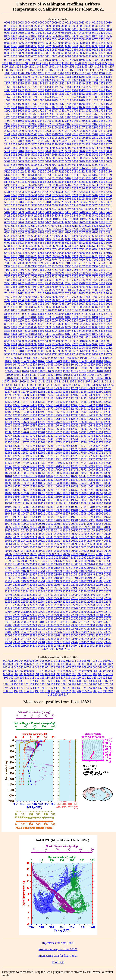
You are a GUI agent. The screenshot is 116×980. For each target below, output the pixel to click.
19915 (83, 520)
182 (74, 688)
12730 (75, 436)
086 (11, 674)
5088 (34, 165)
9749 (82, 354)
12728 (58, 436)
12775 (75, 442)
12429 (8, 402)
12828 (75, 449)
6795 (102, 249)
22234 (25, 591)
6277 (68, 229)
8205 (48, 320)
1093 (18, 63)
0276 (41, 33)
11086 (50, 378)
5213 (109, 185)
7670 (68, 297)
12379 (25, 392)
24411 (58, 646)
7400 (34, 280)
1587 (34, 100)
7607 (102, 290)
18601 (50, 486)
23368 (91, 625)
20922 (99, 551)
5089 (41, 165)
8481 (109, 334)
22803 (8, 612)
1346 (61, 83)
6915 (109, 253)
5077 (68, 161)
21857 (99, 574)
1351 (95, 83)
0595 (61, 43)
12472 (17, 409)
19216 (25, 507)
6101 (102, 222)
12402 (50, 395)
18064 (50, 473)
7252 (95, 273)
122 (89, 678)
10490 (58, 365)
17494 (83, 463)
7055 (21, 260)
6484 (41, 243)
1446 (41, 87)
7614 (34, 293)
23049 (50, 618)
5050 (14, 158)
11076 (9, 378)
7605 (89, 290)
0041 (109, 26)
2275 (61, 131)
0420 (102, 33)
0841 (34, 53)
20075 (25, 527)
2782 (82, 134)
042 (111, 664)
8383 (7, 331)
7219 (48, 273)
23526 (58, 632)
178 (53, 688)
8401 (75, 331)
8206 (55, 320)
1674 (14, 107)
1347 (68, 83)
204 (79, 691)
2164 (61, 124)
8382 (109, 327)
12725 (42, 436)
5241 (75, 192)
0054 (28, 29)
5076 (61, 161)
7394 (21, 280)
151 (21, 684)
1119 (71, 63)
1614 (48, 100)
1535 (55, 94)
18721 (42, 490)
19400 (66, 510)
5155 (82, 175)
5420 (95, 212)
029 (42, 664)
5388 (34, 209)
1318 (28, 80)
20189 (8, 534)
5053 (34, 158)
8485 (21, 337)
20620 (17, 547)
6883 (55, 253)
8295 (28, 327)
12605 (91, 415)
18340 (66, 480)
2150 (82, 121)
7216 (41, 273)
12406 (66, 395)
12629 (75, 422)
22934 (25, 615)
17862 (25, 469)
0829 (68, 50)
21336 (33, 561)
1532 (41, 94)
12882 (17, 453)
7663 (41, 297)
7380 (102, 276)
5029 (102, 151)
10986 (50, 368)
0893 (89, 56)
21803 (83, 571)
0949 (102, 56)
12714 (99, 432)
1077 (61, 60)
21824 (25, 574)
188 (105, 688)
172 (21, 688)
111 (32, 678)
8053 (41, 307)
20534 (83, 541)
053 (58, 667)
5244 (95, 192)
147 (111, 681)
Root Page (58, 962)
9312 (109, 348)
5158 (102, 175)
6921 (41, 256)
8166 (75, 314)
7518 (41, 283)
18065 (58, 473)
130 (21, 681)
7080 (82, 260)
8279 (7, 327)
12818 (99, 446)
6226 (14, 229)
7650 (7, 297)
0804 (102, 46)
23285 (25, 625)
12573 (50, 415)
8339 (48, 327)
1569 (21, 97)
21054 (83, 554)
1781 (41, 117)
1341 (34, 83)
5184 (61, 182)
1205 (68, 73)
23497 (25, 632)
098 (74, 674)
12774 (66, 442)
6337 (48, 236)
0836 (7, 53)
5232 (14, 192)
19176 (91, 503)
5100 (102, 165)
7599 (55, 290)
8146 (14, 314)
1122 (91, 63)
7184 (61, 270)
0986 (28, 60)
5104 (21, 168)
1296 (89, 77)
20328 (17, 537)
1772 (109, 114)
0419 (95, 33)
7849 (95, 300)
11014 (83, 371)
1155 (98, 67)
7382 (109, 276)
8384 (14, 331)
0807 (7, 50)
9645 (89, 351)
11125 (53, 385)
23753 (25, 639)
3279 (55, 144)
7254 (109, 273)
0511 (34, 39)
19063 (50, 500)
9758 (14, 358)
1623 (102, 100)
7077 (61, 260)
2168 (89, 124)
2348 (55, 134)
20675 (91, 547)
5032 (14, 155)
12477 (50, 409)
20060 (17, 527)
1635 (55, 104)
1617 (68, 100)
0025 (28, 26)
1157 (111, 67)
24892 (62, 649)
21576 (66, 568)
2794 (48, 138)
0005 (34, 22)
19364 (42, 510)
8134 (75, 310)
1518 (88, 90)
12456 (42, 405)
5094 (75, 165)
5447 (82, 216)
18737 (58, 490)
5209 (82, 185)
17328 (42, 459)
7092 (41, 263)
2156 (14, 124)
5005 (55, 148)
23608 (42, 635)
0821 (28, 50)
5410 (28, 212)
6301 (41, 232)
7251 (88, 273)
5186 (68, 182)
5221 (48, 188)
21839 (66, 574)
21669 (99, 568)
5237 (48, 192)
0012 (75, 22)
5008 (75, 148)
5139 (21, 175)
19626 (17, 517)
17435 (33, 463)
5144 (55, 175)
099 (79, 674)
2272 (41, 131)
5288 (21, 199)
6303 (55, 232)
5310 (7, 202)
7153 (55, 266)
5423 (7, 216)
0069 (21, 33)
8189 (75, 317)
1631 (28, 104)
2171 (109, 124)
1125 (111, 63)
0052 (14, 29)
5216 (21, 188)
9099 (34, 344)
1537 (68, 94)
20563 (17, 544)
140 (74, 681)
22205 (83, 588)
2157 (21, 124)
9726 (61, 354)
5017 (28, 151)
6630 (109, 243)
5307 (95, 199)
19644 (33, 517)
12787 (58, 446)
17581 (33, 466)
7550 (89, 283)
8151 (28, 314)
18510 (99, 483)
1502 (109, 87)
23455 (66, 629)
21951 (42, 581)
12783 (25, 446)
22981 (99, 615)
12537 (58, 412)
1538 (75, 94)
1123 (98, 63)
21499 (99, 564)
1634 (48, 104)
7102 (68, 263)
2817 (21, 141)
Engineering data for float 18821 (58, 956)
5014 (7, 151)
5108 (48, 168)
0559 (48, 39)
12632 (99, 422)
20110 (91, 527)
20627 (33, 547)
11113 (13, 385)
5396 (75, 209)
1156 (105, 67)
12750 (66, 439)
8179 (28, 317)
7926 (28, 304)
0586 (21, 43)
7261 (28, 276)
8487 (34, 337)
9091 (109, 341)
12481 (83, 409)
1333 (89, 80)
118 (68, 678)
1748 (61, 111)
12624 (33, 422)
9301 (61, 348)
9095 (21, 344)
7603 (75, 290)
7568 (48, 287)
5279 (75, 195)
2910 (68, 141)
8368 (55, 327)
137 (58, 681)
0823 (41, 50)
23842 (91, 639)
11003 (50, 371)
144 (95, 681)
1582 (109, 97)
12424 (91, 398)
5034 (28, 155)
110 (27, 678)
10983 (25, 368)
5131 (75, 171)
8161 (41, 314)
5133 (89, 171)
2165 (68, 124)
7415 (68, 280)
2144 (41, 121)
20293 (8, 537)
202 (69, 691)
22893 (99, 612)
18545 (108, 483)
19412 (91, 510)
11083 (25, 378)
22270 (83, 591)
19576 (58, 514)
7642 (95, 293)
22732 (99, 605)
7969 (55, 304)
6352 (82, 236)
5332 (34, 205)
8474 (82, 334)
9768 (68, 358)
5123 (28, 171)
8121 (27, 310)
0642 (95, 43)
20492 (25, 541)
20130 (108, 527)
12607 (108, 415)
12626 (50, 422)
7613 (27, 293)
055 (69, 667)
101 (90, 674)
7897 (14, 304)
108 (17, 678)
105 (111, 674)
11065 (82, 375)
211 (105, 691)
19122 (41, 503)
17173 (50, 456)
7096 (55, 263)
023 (11, 664)
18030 (17, 473)
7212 (14, 273)
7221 (61, 273)
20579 (42, 544)
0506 (109, 36)
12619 (99, 419)
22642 (83, 602)
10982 (17, 368)
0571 (102, 39)
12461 (83, 405)
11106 (78, 381)
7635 (82, 293)
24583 (99, 646)
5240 (68, 192)
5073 (41, 161)
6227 (21, 229)
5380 (102, 205)
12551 (17, 415)
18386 (8, 483)
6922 (48, 256)
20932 (8, 554)
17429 (25, 463)
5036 (41, 155)
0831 (82, 50)
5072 (34, 161)
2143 (34, 121)
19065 (58, 500)
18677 (8, 490)
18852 (99, 493)
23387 (99, 625)
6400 (7, 243)
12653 (58, 429)
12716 (108, 432)
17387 (91, 459)
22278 (99, 591)
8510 (75, 337)
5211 (95, 185)
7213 (21, 273)
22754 (42, 608)
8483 (14, 337)
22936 (33, 615)
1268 (95, 73)
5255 (55, 195)
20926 (108, 551)
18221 (66, 476)
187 (100, 688)
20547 (99, 541)
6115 (21, 226)
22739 (108, 605)
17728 (99, 466)
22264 (75, 591)
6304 (61, 232)
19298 (66, 507)
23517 (50, 632)
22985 (108, 615)
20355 (66, 537)
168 (111, 684)
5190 (95, 182)
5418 (82, 212)
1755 (109, 111)
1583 (7, 100)
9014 (68, 341)
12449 (91, 402)
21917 (8, 581)
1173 (105, 70)
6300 (34, 232)
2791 (34, 138)
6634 (28, 246)
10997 (25, 371)
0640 (82, 43)
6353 (89, 236)
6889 (89, 253)
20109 (83, 527)
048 (32, 667)
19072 (83, 500)
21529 (33, 568)
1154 (91, 67)
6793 (89, 249)
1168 (71, 70)
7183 (55, 270)
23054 (66, 618)
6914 (102, 253)
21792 (75, 571)
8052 (34, 307)
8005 (75, 304)
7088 (21, 263)
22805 (17, 612)
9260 (82, 344)
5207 (68, 185)
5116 (95, 168)
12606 (99, 415)
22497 (50, 598)
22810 (25, 612)
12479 (66, 409)
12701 (42, 432)
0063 (89, 29)
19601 (91, 514)
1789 (95, 117)
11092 (82, 378)
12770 (50, 442)
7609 (109, 290)
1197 (14, 73)
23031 (25, 618)
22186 (66, 588)
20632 (50, 547)
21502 (8, 568)
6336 (41, 236)
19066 (66, 500)
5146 (68, 175)
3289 (14, 148)
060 (95, 667)
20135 (25, 530)
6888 (82, 253)
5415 (61, 212)
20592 (66, 544)
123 (94, 678)
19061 (42, 500)
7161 (109, 266)
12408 (83, 395)
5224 (68, 188)
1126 (5, 67)
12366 (33, 388)
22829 (42, 612)
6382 (61, 239)
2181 (61, 127)
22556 (17, 602)
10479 (33, 365)
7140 (14, 266)
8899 (48, 341)
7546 (68, 283)
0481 (102, 36)
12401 (42, 395)
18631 (75, 486)
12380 (33, 392)
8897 (34, 341)
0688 (61, 46)
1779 (28, 117)
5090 (48, 165)
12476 (42, 409)
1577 (75, 97)
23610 (50, 635)
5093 (68, 165)
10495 (75, 365)
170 (11, 688)
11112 (5, 385)
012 (63, 661)
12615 (66, 419)
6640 (61, 246)
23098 (33, 622)
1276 (34, 77)
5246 (109, 192)
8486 (28, 337)
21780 (66, 571)
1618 (75, 100)
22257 (66, 591)
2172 (7, 127)
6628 (95, 243)
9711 (55, 354)
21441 (17, 564)
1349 (82, 83)
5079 (82, 161)
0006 (41, 22)
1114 (38, 63)
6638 (48, 246)
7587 (109, 287)
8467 (61, 334)
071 (42, 671)
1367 (28, 87)
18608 (58, 486)
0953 (109, 56)
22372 (42, 595)
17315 (25, 459)
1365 (14, 87)
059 (90, 667)
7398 (28, 280)
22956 (50, 615)
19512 (42, 514)
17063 (91, 453)
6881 (41, 253)
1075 (48, 60)
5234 (28, 192)
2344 (28, 134)
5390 (48, 209)
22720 (58, 605)
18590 (33, 486)
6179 (61, 226)
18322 (50, 480)
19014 (99, 497)
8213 (102, 320)
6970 (95, 256)
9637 (75, 351)
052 (53, 667)
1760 (34, 114)
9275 (7, 348)
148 (5, 684)
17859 (17, 469)
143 (90, 681)
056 (74, 667)
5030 (109, 151)
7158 (89, 266)
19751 (108, 517)
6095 (68, 222)
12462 (91, 405)
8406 (82, 331)
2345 (34, 134)
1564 (95, 94)
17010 (83, 453)
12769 (42, 442)
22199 (75, 588)
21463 (33, 564)
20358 (75, 537)
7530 (48, 283)
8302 (34, 327)
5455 (21, 219)
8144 (109, 310)
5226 (82, 188)
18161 (41, 476)
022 (5, 664)
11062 (66, 375)
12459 (66, 405)
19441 (108, 510)
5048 (109, 155)
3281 (68, 144)
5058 (61, 158)
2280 (95, 131)
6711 (95, 246)
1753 (95, 111)
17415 (108, 459)
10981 (8, 368)
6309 (95, 232)
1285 (82, 77)
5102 (8, 168)
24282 (42, 646)
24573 (91, 646)
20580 (50, 544)
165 (95, 684)
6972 (102, 256)
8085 (89, 307)
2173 (14, 127)
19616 (8, 517)
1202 (48, 73)
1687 (89, 107)
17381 (83, 459)
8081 (75, 307)
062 (105, 667)
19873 (50, 520)
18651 (91, 486)
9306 (95, 348)
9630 (48, 351)
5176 (7, 182)
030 (48, 664)
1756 (7, 114)
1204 (61, 73)
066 (16, 671)
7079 (75, 260)
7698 (109, 297)
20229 (42, 534)
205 (84, 691)
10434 (100, 358)
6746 (109, 246)
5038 (55, 155)
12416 (33, 398)
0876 (21, 56)
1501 (102, 87)
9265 (95, 344)
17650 (66, 466)
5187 (75, 182)
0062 (82, 29)
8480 (102, 334)
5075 (55, 161)
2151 (89, 121)
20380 (99, 537)
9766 (61, 358)
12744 (25, 439)
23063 (83, 618)
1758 (21, 114)
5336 (55, 205)
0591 (34, 43)
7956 (41, 304)
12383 (58, 392)
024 (16, 664)
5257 (61, 195)
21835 (50, 574)
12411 (108, 395)
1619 (82, 100)
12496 (42, 412)
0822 (34, 50)
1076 (55, 60)
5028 (95, 151)
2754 (68, 134)
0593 (48, 43)
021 (111, 661)
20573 (33, 544)
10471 (25, 365)
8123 (34, 310)
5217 (28, 188)
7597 (41, 290)
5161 (14, 178)
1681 (48, 107)
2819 (34, 141)
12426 (99, 398)
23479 (91, 629)
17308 (17, 459)
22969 (66, 615)
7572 (61, 287)
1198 (21, 73)
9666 (41, 354)
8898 (41, 341)
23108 (50, 622)
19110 (25, 503)
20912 (83, 551)
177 (48, 688)
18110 (17, 476)
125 (105, 678)
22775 (91, 608)
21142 (25, 558)
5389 (41, 209)
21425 (99, 561)
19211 (17, 507)
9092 (7, 344)
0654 (55, 46)
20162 (83, 530)
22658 (99, 602)
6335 (34, 236)
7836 (75, 300)
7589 (7, 290)
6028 (34, 222)
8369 (61, 327)
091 (37, 674)
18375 (108, 480)
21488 (75, 564)
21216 (49, 558)
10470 (17, 365)
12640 (58, 425)
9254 (61, 344)
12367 (42, 388)
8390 (28, 331)
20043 (83, 524)
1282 (75, 77)
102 (95, 674)
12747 (42, 439)
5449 (95, 216)
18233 (74, 476)
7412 (61, 280)
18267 (91, 476)
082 (100, 671)
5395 (68, 209)
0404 (55, 33)
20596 (75, 544)
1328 (82, 80)
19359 (33, 510)
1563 (89, 94)
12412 (8, 398)
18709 (33, 490)
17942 (66, 469)
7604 (82, 290)
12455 (33, 405)
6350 (75, 236)
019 (100, 661)
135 (48, 681)
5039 (61, 155)
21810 (99, 571)
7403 (41, 280)
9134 (55, 344)
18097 (99, 473)
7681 (89, 297)
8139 (88, 310)
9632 (61, 351)
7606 (95, 290)
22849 (66, 612)
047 (27, 667)
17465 (50, 463)
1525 (28, 94)
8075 (68, 307)
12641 (66, 425)
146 (105, 681)
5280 (82, 195)
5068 (14, 161)
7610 (7, 293)
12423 (83, 398)
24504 (74, 646)
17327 (33, 459)
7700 (14, 300)
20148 (66, 530)
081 (95, 671)
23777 (33, 639)
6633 (21, 246)
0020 (14, 26)
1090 (109, 60)
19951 (91, 520)
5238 (55, 192)
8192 (82, 317)
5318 (48, 202)
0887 (68, 56)
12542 (83, 412)
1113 (32, 63)
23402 (8, 629)
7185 (68, 270)
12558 (33, 415)
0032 (68, 26)
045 (16, 667)
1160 (18, 70)
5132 (82, 171)
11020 (9, 375)
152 (27, 684)
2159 (34, 124)
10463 (108, 361)
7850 (102, 300)
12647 (8, 429)
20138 (50, 530)
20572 (25, 544)
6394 (95, 239)
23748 (8, 639)
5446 (75, 216)
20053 (99, 524)
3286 (102, 144)
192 (16, 691)
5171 (82, 178)
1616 (61, 100)
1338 (14, 83)
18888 (33, 497)
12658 (99, 429)
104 (105, 674)
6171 (48, 226)
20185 (108, 530)
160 (69, 684)
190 (5, 691)
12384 (66, 392)
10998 (34, 371)
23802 (58, 639)
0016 (102, 22)
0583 (14, 43)
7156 (75, 266)
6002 (34, 219)
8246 (68, 324)
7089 (28, 263)
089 (27, 674)
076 (69, 671)
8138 (82, 310)
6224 (108, 226)
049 (37, 667)
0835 (109, 50)
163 (84, 684)
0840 (28, 53)
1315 (7, 80)
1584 (14, 100)
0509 (21, 39)
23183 (83, 622)
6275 (55, 229)
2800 (89, 138)
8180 (34, 317)
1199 (27, 73)
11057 (50, 375)
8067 (61, 307)
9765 (54, 358)
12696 (25, 432)
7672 (75, 297)
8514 (88, 337)
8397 (68, 331)
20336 (42, 537)
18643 (83, 486)
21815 (8, 574)
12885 (42, 453)
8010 (95, 304)
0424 (21, 36)
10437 (17, 361)
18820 (50, 493)
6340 (68, 236)
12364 (17, 388)
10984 (33, 368)
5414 (55, 212)
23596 (17, 635)
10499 (91, 365)
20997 (66, 554)
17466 (58, 463)
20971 (42, 554)
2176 (34, 127)
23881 (42, 642)
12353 (78, 385)
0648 (21, 46)
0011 (68, 22)
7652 (14, 297)
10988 (66, 368)
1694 (21, 111)
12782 (17, 446)
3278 (48, 144)
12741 (8, 439)
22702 (33, 605)
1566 (109, 94)
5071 (28, 161)
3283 (82, 144)
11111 (111, 381)
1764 (61, 114)
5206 (61, 185)
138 (63, 681)
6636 (34, 246)
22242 (33, 591)
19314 (83, 507)
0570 (95, 39)
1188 (7, 73)
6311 (109, 232)
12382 (50, 392)
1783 (55, 117)
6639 (55, 246)
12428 (108, 398)
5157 (95, 175)
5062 (82, 158)
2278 (82, 131)
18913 (42, 497)
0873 (109, 53)
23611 (58, 635)
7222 (68, 273)
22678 (8, 605)
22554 (108, 598)
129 (16, 681)
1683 (61, 107)
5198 (41, 185)
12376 (108, 388)
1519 (95, 90)
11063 (74, 375)
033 (63, 664)
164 (90, 684)
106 (6, 678)
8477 (95, 334)
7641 (88, 293)
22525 (83, 598)
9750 (88, 354)
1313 (102, 77)
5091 (55, 165)
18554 (8, 486)
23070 (99, 618)
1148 (51, 67)
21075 (91, 554)
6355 (102, 236)
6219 (81, 226)
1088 (95, 60)
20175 (99, 530)
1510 (34, 90)
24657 (108, 646)
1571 (34, 97)
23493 (17, 632)
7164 (7, 270)
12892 (75, 453)
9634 (68, 351)
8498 (55, 337)
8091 (109, 307)
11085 (42, 378)
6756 (68, 249)
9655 (7, 354)
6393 (89, 239)
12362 (111, 385)
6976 (7, 260)
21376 (58, 561)
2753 (61, 134)
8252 (82, 324)
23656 (66, 635)
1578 (82, 97)
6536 (68, 243)
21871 (17, 578)
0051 (7, 29)
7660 (28, 297)
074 (58, 671)
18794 (17, 493)
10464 (8, 365)
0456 (55, 36)
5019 (41, 151)
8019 (102, 304)
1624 (109, 100)
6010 (55, 219)
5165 (41, 178)
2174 (21, 127)
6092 (48, 222)
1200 (34, 73)
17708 (83, 466)
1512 (48, 90)
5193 (7, 185)
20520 (42, 541)
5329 (14, 205)
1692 (7, 111)
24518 (83, 646)
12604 (83, 415)
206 (90, 691)
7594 (21, 290)
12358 (86, 385)
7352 (75, 276)
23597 (25, 635)
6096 (75, 222)
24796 (54, 649)
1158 (5, 70)
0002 (14, 22)
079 (84, 671)
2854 (61, 141)
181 (69, 688)
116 (58, 678)
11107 (87, 381)
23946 (91, 642)
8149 (21, 314)
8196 (102, 317)
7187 (82, 270)
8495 (41, 337)
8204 (41, 320)
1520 (102, 90)
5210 (89, 185)
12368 (50, 388)
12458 (58, 405)
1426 (34, 87)
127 (5, 681)
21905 (99, 578)
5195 (21, 185)
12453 (17, 405)
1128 (18, 67)
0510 (28, 39)
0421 (109, 33)
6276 (61, 229)
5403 (14, 212)
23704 (83, 635)
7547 (75, 283)
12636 (25, 425)
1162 (31, 70)
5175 (109, 178)
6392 (82, 239)
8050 (28, 307)
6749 (21, 249)
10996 (17, 371)
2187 (82, 127)
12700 (33, 432)
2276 (68, 131)
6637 (41, 246)
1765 (68, 114)
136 (53, 681)
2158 (28, 124)
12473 (25, 409)
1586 (28, 100)
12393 (108, 392)
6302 (48, 232)
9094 (14, 344)
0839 (21, 53)
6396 (102, 239)
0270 (34, 33)
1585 (21, 100)
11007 (58, 371)
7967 (48, 304)
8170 (89, 314)
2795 (55, 138)
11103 (54, 381)
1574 (55, 97)
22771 (83, 608)
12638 (42, 425)
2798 (75, 138)
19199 (8, 507)
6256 (48, 229)
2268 (14, 131)
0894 (95, 56)
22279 (108, 591)
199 (53, 691)
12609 (17, 419)
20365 (83, 537)
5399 (95, 209)
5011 (95, 148)
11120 (37, 385)
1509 (28, 90)
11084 (34, 378)
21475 (50, 564)
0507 (7, 39)
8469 (68, 334)
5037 (48, 155)
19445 (17, 514)
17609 (50, 466)
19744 (91, 517)
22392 (50, 595)
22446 (91, 595)
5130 (68, 171)
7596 (34, 290)
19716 (66, 517)
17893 (33, 469)
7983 (61, 304)
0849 (41, 53)
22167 (33, 588)
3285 (95, 144)
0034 (82, 26)
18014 (108, 469)
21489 (83, 564)
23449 (50, 629)
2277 (75, 131)
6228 (28, 229)
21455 (25, 564)
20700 (108, 547)
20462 (8, 541)
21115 (108, 554)
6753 (48, 249)
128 (11, 681)
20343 (50, 537)
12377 (8, 392)
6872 (7, 253)
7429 (95, 280)
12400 (33, 395)
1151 (71, 67)
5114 (82, 168)
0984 (21, 60)
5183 (55, 182)
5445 (68, 216)
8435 (109, 331)
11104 (62, 381)
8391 (34, 331)
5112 (68, 168)
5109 (55, 168)
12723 (25, 436)
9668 (48, 354)
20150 (75, 530)
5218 (34, 188)
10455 (66, 361)
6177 (54, 226)
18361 (83, 480)
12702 (50, 432)
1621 (89, 100)
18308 (25, 480)
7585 (95, 287)
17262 (83, 456)
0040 (102, 26)
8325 (41, 327)
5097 (89, 165)
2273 (48, 131)
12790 (75, 446)
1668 (82, 104)
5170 (75, 178)
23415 (25, 629)
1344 (48, 83)
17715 (91, 466)
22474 (8, 598)
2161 (41, 124)
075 (63, 671)
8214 (109, 320)
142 (84, 681)
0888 (75, 56)
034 (69, 664)
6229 (34, 229)
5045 (89, 155)
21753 (50, 571)
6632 (14, 246)
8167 (82, 314)
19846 (42, 520)
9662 (34, 354)
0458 (68, 36)
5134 (95, 171)
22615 (58, 602)
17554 (25, 466)
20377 (91, 537)
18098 (108, 473)
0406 (68, 33)
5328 (7, 205)
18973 (75, 497)
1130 (31, 67)
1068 (34, 60)
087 (16, 674)
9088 (102, 341)
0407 (75, 33)
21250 (58, 558)
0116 (28, 33)
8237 (55, 324)
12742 (17, 439)
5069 (21, 161)
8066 (55, 307)
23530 (66, 632)
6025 (14, 222)
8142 (95, 310)
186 (95, 688)
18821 (58, 493)
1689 (102, 107)
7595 (28, 290)
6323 (7, 236)
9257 (75, 344)
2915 (102, 141)
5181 (41, 182)
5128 (61, 171)
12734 (91, 436)
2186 (75, 127)
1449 (55, 87)
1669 (89, 104)
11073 (99, 375)
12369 (58, 388)
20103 (66, 527)
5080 (89, 161)
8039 (14, 307)
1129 (25, 67)
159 (63, 684)
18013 (99, 469)
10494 (66, 365)
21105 (99, 554)
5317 (41, 202)
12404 (58, 395)
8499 (61, 337)
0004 (28, 22)
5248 (14, 195)
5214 (7, 188)
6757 (75, 249)
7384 (7, 280)
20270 (83, 534)
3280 (61, 144)
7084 (109, 260)
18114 (25, 476)
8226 (41, 324)
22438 (75, 595)
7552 (95, 283)
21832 (42, 574)
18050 (33, 473)
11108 (95, 381)
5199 (48, 185)
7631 (75, 293)
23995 (25, 646)
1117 (58, 63)
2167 (82, 124)
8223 (34, 324)
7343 (55, 276)
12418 (50, 398)
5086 (21, 165)
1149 (58, 67)
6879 (34, 253)
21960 (50, 581)
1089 (102, 60)
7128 (102, 263)
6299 (28, 232)
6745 (102, 246)
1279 (55, 77)
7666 (55, 297)
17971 (75, 469)
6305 (68, 232)
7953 (34, 304)
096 (63, 674)
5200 (55, 185)
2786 (109, 134)
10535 (99, 365)
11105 (70, 381)
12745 (33, 439)
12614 (58, 419)
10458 (83, 361)
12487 (17, 412)
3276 (34, 144)
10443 (42, 361)
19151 (74, 503)
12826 (58, 449)
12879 (99, 449)
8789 (95, 337)
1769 (95, 114)
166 (100, 684)
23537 (75, 632)
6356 (109, 236)
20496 (33, 541)
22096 (99, 585)
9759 (20, 358)
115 (53, 678)
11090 (66, 378)
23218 (108, 622)
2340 (109, 131)
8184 (55, 317)
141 (79, 681)
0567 (75, 39)
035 (74, 664)
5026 (82, 151)
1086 (82, 60)
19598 (83, 514)
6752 (41, 249)
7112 (88, 263)
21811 (108, 571)
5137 (7, 175)
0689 (68, 46)
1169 (78, 70)
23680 (74, 635)
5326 (102, 202)
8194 (95, 317)
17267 (99, 456)
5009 (82, 148)
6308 (89, 232)
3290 (21, 148)
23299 (33, 625)
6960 (68, 256)
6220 (88, 226)
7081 (89, 260)
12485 (8, 412)
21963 (58, 581)
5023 (61, 151)
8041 (21, 307)
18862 (8, 497)
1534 (48, 94)
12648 (17, 429)
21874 (25, 578)
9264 (89, 344)
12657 (91, 429)
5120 (7, 171)
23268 (8, 625)
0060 (68, 29)
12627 (58, 422)
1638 (68, 104)
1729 (41, 111)
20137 (42, 530)
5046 (95, 155)
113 (42, 678)
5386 (28, 209)
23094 (25, 622)
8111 (14, 310)
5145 (61, 175)
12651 (42, 429)
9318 (21, 351)
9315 (14, 351)
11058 (58, 375)
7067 (41, 260)
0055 (34, 29)
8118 (21, 310)
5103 (14, 168)
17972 (83, 469)
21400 (83, 561)
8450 (28, 334)
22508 (58, 598)
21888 (58, 578)
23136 (66, 622)
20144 (58, 530)
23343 (66, 625)
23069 (91, 618)
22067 (58, 585)
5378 (95, 205)
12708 (66, 432)
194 (27, 691)
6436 (28, 243)
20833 (50, 551)
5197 (34, 185)
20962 (25, 554)
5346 (75, 205)
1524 (21, 94)
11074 (107, 375)
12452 (8, 405)
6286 (21, 232)
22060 (42, 585)
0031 (61, 26)
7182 (48, 270)
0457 (61, 36)
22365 (33, 595)
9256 (68, 344)
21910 (108, 578)
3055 (28, 144)
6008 (48, 219)
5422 (109, 212)
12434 (42, 402)
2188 (89, 127)
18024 (8, 473)
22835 (50, 612)
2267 (7, 131)
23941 (66, 642)
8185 (61, 317)
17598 (42, 466)
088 (21, 674)
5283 (102, 195)
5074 (48, 161)
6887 (75, 253)
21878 (33, 578)
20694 (99, 547)
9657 (14, 354)
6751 (34, 249)
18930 (58, 497)
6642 (75, 246)
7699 (7, 300)
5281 (89, 195)
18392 (25, 483)
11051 (17, 375)
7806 (55, 300)
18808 (33, 493)
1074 (41, 60)
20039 (66, 524)
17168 (42, 456)
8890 (21, 341)
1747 (55, 111)
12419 (58, 398)
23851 (99, 639)
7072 (48, 260)
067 (21, 671)
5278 (68, 195)
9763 (41, 358)
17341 (58, 459)
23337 (58, 625)
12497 (50, 412)
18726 (50, 490)
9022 (89, 341)
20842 (58, 551)
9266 (102, 344)
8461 (48, 334)
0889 (82, 56)
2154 (109, 121)
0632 (68, 43)
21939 (25, 581)
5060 (68, 158)
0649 (28, 46)
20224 (33, 534)
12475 (33, 409)
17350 (66, 459)
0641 (89, 43)
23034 (33, 618)
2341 (7, 134)
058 (84, 667)
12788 (66, 446)
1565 (102, 94)
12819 (108, 446)
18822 (66, 493)
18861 (108, 493)
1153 (85, 67)
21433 (108, 561)
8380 (95, 327)
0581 (109, 39)
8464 (55, 334)
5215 (14, 188)
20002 (50, 524)
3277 (41, 144)
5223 (61, 188)
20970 (33, 554)
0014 (88, 22)
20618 (108, 544)
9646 (95, 351)
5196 (28, 185)
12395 (8, 395)
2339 (102, 131)
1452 (75, 87)
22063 (50, 585)
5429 (34, 216)
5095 (82, 165)
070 (37, 671)
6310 (102, 232)
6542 (82, 243)
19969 (99, 520)
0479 (95, 36)
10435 (108, 358)
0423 (14, 36)
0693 (95, 46)
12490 (25, 412)
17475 (66, 463)
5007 (68, 148)
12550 (8, 415)
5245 (102, 192)
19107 (17, 503)
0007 (48, 22)
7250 (82, 273)
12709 (75, 432)
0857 (89, 53)
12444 (50, 402)
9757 (7, 358)
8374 (75, 327)
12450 (99, 402)
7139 (7, 266)
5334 (48, 205)
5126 (48, 171)
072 (48, 671)
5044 (82, 155)
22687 (17, 605)
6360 (28, 239)
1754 (102, 111)
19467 (25, 514)
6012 (68, 219)
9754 (102, 354)
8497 (48, 337)
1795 (14, 121)
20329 (25, 537)
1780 (34, 117)
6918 (21, 256)
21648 (75, 568)
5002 (34, 148)
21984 (91, 581)
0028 (41, 26)
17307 (8, 459)
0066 (109, 29)
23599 (33, 635)
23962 (108, 642)
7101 (61, 263)
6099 (95, 222)
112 (37, 678)
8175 (7, 317)
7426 (89, 280)
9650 (102, 351)
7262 (34, 276)
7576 (75, 287)
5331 (28, 205)
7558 (14, 287)
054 (63, 667)
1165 (51, 70)
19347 (17, 510)
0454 (41, 36)
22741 (8, 608)
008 (42, 661)
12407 (75, 395)
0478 (89, 36)
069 (32, 671)
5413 (48, 212)
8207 (61, 320)
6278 (75, 229)
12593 (75, 415)
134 (42, 681)
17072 (99, 453)
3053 (14, 144)
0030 (55, 26)
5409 (21, 212)
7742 (28, 300)
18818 (42, 493)
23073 (8, 622)
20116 (99, 527)
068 (27, 671)
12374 (99, 388)
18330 (58, 480)
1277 (41, 77)
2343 (21, 134)
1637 (61, 104)
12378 (17, 392)
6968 (89, 256)
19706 (58, 517)
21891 (75, 578)
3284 (89, 144)
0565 (61, 39)
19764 (8, 520)
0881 (48, 56)
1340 (28, 83)
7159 (95, 266)
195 (32, 691)
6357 (7, 239)
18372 (99, 480)
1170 (85, 70)
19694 (50, 517)
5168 (61, 178)
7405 (48, 280)
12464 (99, 405)
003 (16, 661)
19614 (108, 514)
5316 (34, 202)
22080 (66, 585)
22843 (58, 612)
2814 (109, 138)
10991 (91, 368)
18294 (108, 476)
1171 (91, 70)
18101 (8, 476)
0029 (48, 26)
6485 (48, 243)
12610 (25, 419)
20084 (42, 527)
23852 (108, 639)
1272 (7, 77)
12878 (91, 449)
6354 (95, 236)
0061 (75, 29)
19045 (25, 500)
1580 (95, 97)
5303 (68, 199)
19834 (25, 520)
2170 (102, 124)
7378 (95, 276)
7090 (34, 263)
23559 (99, 632)
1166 (58, 70)
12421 (75, 398)
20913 (91, 551)
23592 (8, 635)
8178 (21, 317)
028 (37, 664)
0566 (68, 39)
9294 (41, 348)
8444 (14, 334)
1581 (102, 97)
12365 (25, 388)
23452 (58, 629)
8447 (21, 334)
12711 (83, 432)
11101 (38, 381)
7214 (27, 273)
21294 (107, 558)
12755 (99, 439)
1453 (82, 87)
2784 (95, 134)
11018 (99, 371)
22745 (25, 608)
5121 (14, 171)
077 (74, 671)
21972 (66, 581)
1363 (109, 83)
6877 (28, 253)
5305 (82, 199)
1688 (95, 107)
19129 (50, 503)
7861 (7, 304)
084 (111, 671)
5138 (14, 175)
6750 (28, 249)
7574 (68, 287)
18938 (66, 497)
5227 (89, 188)
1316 (14, 80)
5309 (109, 199)
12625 (42, 422)
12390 (99, 392)
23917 (50, 642)
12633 (108, 422)
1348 (75, 83)
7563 (28, 287)
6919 (28, 256)
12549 (108, 412)
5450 (102, 216)
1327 (75, 80)
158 (58, 684)
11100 (30, 381)
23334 (50, 625)
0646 (14, 46)
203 (74, 691)
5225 (75, 188)
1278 (48, 77)
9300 (55, 348)
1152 (78, 67)
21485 (66, 564)
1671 (102, 104)
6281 (95, 229)
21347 (41, 561)
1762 (48, 114)
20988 (50, 554)
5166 (48, 178)
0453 (34, 36)
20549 (108, 541)
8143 (102, 310)
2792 (41, 138)
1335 (102, 80)
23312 (42, 625)
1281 (68, 77)
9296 (48, 348)
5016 (21, 151)
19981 (17, 524)
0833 (95, 50)
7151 (41, 266)
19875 (58, 520)
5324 (88, 202)
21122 (9, 558)
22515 (66, 598)
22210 (91, 588)
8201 (28, 320)
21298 (8, 561)
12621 (8, 422)
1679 (41, 107)
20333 (33, 537)
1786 (75, 117)
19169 (83, 503)
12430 (17, 402)
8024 (109, 304)
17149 (25, 456)
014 (74, 661)
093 (48, 674)
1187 (111, 70)
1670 (95, 104)
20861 (66, 551)
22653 (91, 602)
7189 (95, 270)
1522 (7, 94)
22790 (108, 608)
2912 (82, 141)
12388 (91, 392)
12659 (108, 429)
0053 (21, 29)
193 (21, 691)
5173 (95, 178)
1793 (7, 121)
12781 (8, 446)
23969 (8, 646)
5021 (55, 151)
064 (5, 671)
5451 (109, 216)
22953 (42, 615)
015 (79, 661)
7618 (48, 293)
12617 (83, 419)
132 (32, 681)
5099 (95, 165)
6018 (75, 219)
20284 (108, 534)
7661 (34, 297)
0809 (14, 50)
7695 (102, 297)
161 (74, 684)
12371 (75, 388)
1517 (82, 90)
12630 (83, 422)
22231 (17, 591)
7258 (14, 276)
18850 (91, 493)
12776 (83, 442)
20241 (50, 534)
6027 (28, 222)
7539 (55, 283)
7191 (109, 270)
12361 (102, 385)
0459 (75, 36)
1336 (109, 80)
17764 (108, 466)
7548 (82, 283)
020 (105, 661)
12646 (108, 425)
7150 (34, 266)
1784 (61, 117)
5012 (102, 148)
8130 (68, 310)
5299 (41, 199)
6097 (82, 222)
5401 (109, 209)
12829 (83, 449)
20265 (75, 534)
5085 (14, 165)
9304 (82, 348)
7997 (68, 304)
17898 (42, 469)
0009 (55, 22)
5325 (95, 202)
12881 (8, 453)
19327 (99, 507)
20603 (91, 544)
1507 (21, 90)
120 (78, 678)
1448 (48, 87)
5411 (34, 212)
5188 (82, 182)
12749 (58, 439)
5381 (109, 205)
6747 (7, 249)
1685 (75, 107)
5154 (75, 175)
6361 (34, 239)
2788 (14, 138)
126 (110, 678)
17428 (17, 463)
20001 (42, 524)
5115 (88, 168)
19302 (74, 507)
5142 (41, 175)
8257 (102, 324)
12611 (33, 419)
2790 (28, 138)
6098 (89, 222)
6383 (68, 239)
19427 (99, 510)
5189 (89, 182)
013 (68, 661)
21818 (17, 574)
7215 (34, 273)
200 (58, 691)
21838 (58, 574)
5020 (48, 151)
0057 (48, 29)
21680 (17, 571)
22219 (8, 591)
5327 (109, 202)
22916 (8, 615)
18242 (83, 476)
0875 (14, 56)
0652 (48, 46)
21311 (25, 561)
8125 (41, 310)
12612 (41, 419)
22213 (99, 588)
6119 (34, 226)
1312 (95, 77)
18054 (42, 473)
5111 (62, 168)
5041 (75, 155)
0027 (34, 26)
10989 (75, 368)
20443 (108, 537)
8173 (102, 314)
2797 (68, 138)
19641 (25, 517)
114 (47, 678)
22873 (91, 612)
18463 (75, 483)
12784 (33, 446)
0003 (21, 22)
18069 (66, 473)
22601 (50, 602)
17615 (58, 466)
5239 (61, 192)
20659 (75, 547)
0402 (48, 33)
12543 (91, 412)
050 (42, 667)
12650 (33, 429)
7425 (82, 280)
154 (37, 684)
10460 (91, 361)
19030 (17, 500)
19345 (8, 510)
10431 (84, 358)
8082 (82, 307)
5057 (55, 158)
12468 (108, 405)
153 (32, 684)
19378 (50, 510)
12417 (42, 398)
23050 (58, 618)
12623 (25, 422)
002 (11, 661)
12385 (75, 392)
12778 (91, 442)
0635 (75, 43)
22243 (42, 591)
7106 (75, 263)
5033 (21, 155)
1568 (14, 97)
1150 (65, 67)
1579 (89, 97)
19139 (58, 503)
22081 (75, 585)
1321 (41, 80)
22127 (8, 588)
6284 (7, 232)
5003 (41, 148)
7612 (21, 293)
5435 (55, 216)
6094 (61, 222)
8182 (41, 317)
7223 (75, 273)
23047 (42, 618)
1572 (41, 97)
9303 (75, 348)
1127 (11, 67)
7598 (48, 290)
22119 (108, 585)
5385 (21, 209)
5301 (55, 199)
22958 (58, 615)
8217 (21, 324)
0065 (102, 29)
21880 (42, 578)
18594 (42, 486)
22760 (66, 608)
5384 (14, 209)
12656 (83, 429)
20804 (33, 551)
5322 (75, 202)
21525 (25, 568)
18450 (58, 483)
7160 (102, 266)
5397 (82, 209)
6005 (41, 219)
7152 (48, 266)
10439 (25, 361)
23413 (17, 629)
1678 (34, 107)
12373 (91, 388)
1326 (68, 80)
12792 (91, 446)
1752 (89, 111)
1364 (7, 87)
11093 (91, 378)
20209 (17, 534)
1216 (81, 73)
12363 (8, 388)
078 (79, 671)
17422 (8, 463)
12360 (94, 385)
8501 (68, 337)
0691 (82, 46)
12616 (74, 419)
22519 (75, 598)
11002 (42, 371)
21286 (91, 558)
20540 (91, 541)
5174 (102, 178)
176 (42, 688)
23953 (99, 642)
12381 (42, 392)
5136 (109, 171)
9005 (61, 341)
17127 (17, 456)
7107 (82, 263)
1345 (55, 83)
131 (27, 681)
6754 (55, 249)
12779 (99, 442)
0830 (75, 50)
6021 (95, 219)
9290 (21, 348)
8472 (75, 334)
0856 (82, 53)
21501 (108, 564)
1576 (68, 97)
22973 (91, 615)
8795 (102, 337)
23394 (108, 625)
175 (37, 688)
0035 (89, 26)
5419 (88, 212)
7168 (34, 270)
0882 (55, 56)
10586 (108, 365)
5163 (28, 178)
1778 (21, 117)
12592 (66, 415)
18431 (50, 483)
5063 (89, 158)
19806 (17, 520)
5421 (102, 212)
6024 (7, 222)
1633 (41, 104)
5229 (102, 188)
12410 (99, 395)
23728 (99, 635)
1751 (82, 111)
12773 (58, 442)
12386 (83, 392)
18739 (66, 490)
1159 (11, 70)
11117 (21, 385)
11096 (107, 378)
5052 (28, 158)
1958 (21, 121)
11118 (29, 385)
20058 (8, 527)
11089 (58, 378)
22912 (108, 612)
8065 (48, 307)
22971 (75, 615)
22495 (33, 598)
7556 (109, 283)
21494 (91, 564)
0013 (82, 22)
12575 (58, 415)
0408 (82, 33)
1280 (61, 77)
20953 (17, 554)
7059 (28, 260)
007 (37, 661)
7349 (68, 276)
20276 (99, 534)
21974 (75, 581)
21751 (42, 571)
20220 (25, 534)
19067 (75, 500)
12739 (108, 436)
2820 (41, 141)
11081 (17, 378)
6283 (109, 229)
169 (5, 688)
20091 (50, 527)
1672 (109, 104)
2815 (7, 141)
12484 (108, 409)
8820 (7, 341)
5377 (89, 205)
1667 (75, 104)
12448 (83, 402)
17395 (99, 459)
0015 (95, 22)
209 (95, 691)
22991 (8, 618)
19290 (58, 507)
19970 (108, 520)
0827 (55, 50)
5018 (34, 151)
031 (53, 664)
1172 (98, 70)
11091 (74, 378)
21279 (74, 558)
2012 (28, 121)
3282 (75, 144)
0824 (48, 50)
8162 (48, 314)
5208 (75, 185)
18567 (25, 486)
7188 (89, 270)
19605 (99, 514)
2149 (75, 121)
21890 (66, 578)
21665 (91, 568)
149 (11, 684)
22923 (17, 615)
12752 (83, 439)
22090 (83, 585)
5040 (68, 155)
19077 (91, 500)
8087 (95, 307)
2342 (14, 134)
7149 (28, 266)
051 (48, 667)
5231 (7, 192)
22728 (91, 605)
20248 (66, 534)
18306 (17, 480)
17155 (33, 456)
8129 (61, 310)
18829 (83, 493)
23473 (83, 629)
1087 (89, 60)
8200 (21, 320)
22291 (8, 595)
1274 (21, 77)
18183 (58, 476)
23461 (75, 629)
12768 (33, 442)
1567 (7, 97)
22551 (99, 598)
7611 (14, 293)
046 (21, 667)
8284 (21, 327)
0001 (7, 22)
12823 (33, 449)
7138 (109, 263)
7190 (102, 270)
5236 (41, 192)
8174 (109, 314)
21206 (41, 558)
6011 (61, 219)
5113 (75, 168)
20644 (66, 547)
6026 (21, 222)
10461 (99, 361)
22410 (66, 595)
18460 (66, 483)
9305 (89, 348)
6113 (14, 226)
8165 (68, 314)
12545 (99, 412)
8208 (68, 320)
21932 (17, 581)
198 (48, 691)
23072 (108, 618)
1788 (89, 117)
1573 (48, 97)
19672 (42, 517)
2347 (48, 134)
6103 (8, 226)
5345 (68, 205)
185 (90, 688)
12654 (66, 429)
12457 (50, 405)
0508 (14, 39)
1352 (102, 83)
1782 (48, 117)
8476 (89, 334)
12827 (66, 449)
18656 (99, 486)
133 (37, 681)
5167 (55, 178)
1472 (89, 87)
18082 (83, 473)
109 (22, 678)
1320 (34, 80)
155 (42, 684)
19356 (25, 510)
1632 (34, 104)
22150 (17, 588)
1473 (95, 87)
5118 (102, 168)
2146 (55, 121)
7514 (34, 283)
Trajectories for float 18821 (58, 943)
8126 (48, 310)
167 (105, 684)
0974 (7, 60)
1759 (28, 114)
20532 (75, 541)
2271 (34, 131)
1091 (5, 63)
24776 (46, 649)
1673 (7, 107)
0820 (21, 50)
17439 (42, 463)
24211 (33, 646)
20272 (91, 534)
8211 (88, 320)
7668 (61, 297)
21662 (83, 568)
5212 (102, 185)
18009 (91, 469)
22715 (50, 605)
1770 (102, 114)
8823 (14, 341)
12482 (91, 409)
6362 (41, 239)
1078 (68, 60)
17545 (8, 466)
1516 (75, 90)
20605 (99, 544)
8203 (34, 320)
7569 (55, 287)
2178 (41, 127)
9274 (109, 344)
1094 (25, 63)
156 (48, 684)
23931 (58, 642)
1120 (78, 63)
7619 (55, 293)
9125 (48, 344)
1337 (7, 83)
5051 (21, 158)
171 (16, 688)
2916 (109, 141)
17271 (108, 456)
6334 (28, 236)
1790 (102, 117)
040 (100, 664)
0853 (61, 53)
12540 (66, 412)
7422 (75, 280)
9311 (102, 348)
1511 (41, 90)
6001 (28, 219)
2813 (102, 138)
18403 (33, 483)
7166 (21, 270)
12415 (25, 398)
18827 (75, 493)
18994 (83, 497)
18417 (42, 483)
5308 (102, 199)
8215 (7, 324)
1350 (89, 83)
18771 (108, 490)
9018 (82, 341)
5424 (14, 216)
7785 (41, 300)
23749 (17, 639)
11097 (6, 381)
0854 (68, 53)
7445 (102, 280)
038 (90, 664)
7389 (14, 280)
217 (66, 695)
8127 (55, 310)
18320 (33, 480)
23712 (91, 635)
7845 (89, 300)
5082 (102, 161)
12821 (17, 449)
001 (5, 661)
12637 (33, 425)
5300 (48, 199)
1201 (41, 73)
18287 (99, 476)
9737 (68, 354)
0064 (95, 29)
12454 (25, 405)
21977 (83, 581)
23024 (17, 618)
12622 (17, 422)
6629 (102, 243)
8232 (48, 324)
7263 (41, 276)
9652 (109, 351)
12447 (75, 402)
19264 (41, 507)
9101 (41, 344)
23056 (75, 618)
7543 (61, 283)
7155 (68, 266)
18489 (91, 483)
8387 (21, 331)
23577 (108, 632)
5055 (41, 158)
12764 (17, 442)
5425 (21, 216)
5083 (109, 161)
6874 (21, 253)
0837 (14, 53)
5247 (7, 195)
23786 (50, 639)
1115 (45, 63)
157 (53, 684)
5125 (41, 171)
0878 (34, 56)
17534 (108, 463)
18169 (50, 476)
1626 (14, 104)
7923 (21, 304)
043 (5, 667)
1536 (61, 94)
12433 (33, 402)
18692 (17, 490)
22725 (83, 605)
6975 (109, 256)
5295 (28, 199)
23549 (83, 632)
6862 (109, 249)
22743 (17, 608)
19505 (33, 514)
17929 (58, 469)
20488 (17, 541)
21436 (8, 564)
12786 (50, 446)
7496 (28, 283)
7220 (55, 273)
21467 (42, 564)
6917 (14, 256)
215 (55, 695)
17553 (17, 466)
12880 (108, 449)
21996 (108, 581)
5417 (75, 212)
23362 (83, 625)
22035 (17, 585)
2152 (95, 121)
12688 (8, 432)
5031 (7, 155)
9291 (28, 348)
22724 (75, 605)
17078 (108, 453)
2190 (102, 127)
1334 (95, 80)
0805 (109, 46)
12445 (58, 402)
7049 (14, 260)
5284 (109, 195)
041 (105, 664)
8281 (14, 327)
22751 (33, 608)
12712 (91, 432)
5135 (102, 171)
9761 (27, 358)
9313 (7, 351)
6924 (61, 256)
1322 (48, 80)
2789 (21, 138)
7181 (41, 270)
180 (63, 688)
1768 (89, 114)
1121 (85, 63)
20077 (33, 527)
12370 (66, 388)
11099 (22, 381)
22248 (50, 591)
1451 (68, 87)
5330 (21, 205)
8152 (34, 314)
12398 (25, 395)
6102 (109, 222)
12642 (75, 425)
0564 (55, 39)
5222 (55, 188)
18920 (50, 497)
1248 (88, 73)
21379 (66, 561)
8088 (102, 307)
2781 (75, 134)
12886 (50, 453)
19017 (108, 497)
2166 (75, 124)
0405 (61, 33)
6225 (7, 229)
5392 (61, 209)
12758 (8, 442)
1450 (61, 87)
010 (53, 661)
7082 (95, 260)
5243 (89, 192)
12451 (108, 402)
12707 (58, 432)
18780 (8, 493)
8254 (95, 324)
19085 (99, 500)
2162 (48, 124)
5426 (28, 216)
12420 (66, 398)
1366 (21, 87)
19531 (50, 514)
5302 (61, 199)
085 (5, 674)
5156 (89, 175)
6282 (102, 229)
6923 (55, 256)
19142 (66, 503)
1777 (14, 117)
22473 (108, 595)
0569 (88, 39)
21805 (91, 571)
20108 (75, 527)
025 (21, 664)
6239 (41, 229)
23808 (75, 639)
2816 (14, 141)
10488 (50, 365)
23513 (42, 632)
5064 (95, 158)
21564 (58, 568)
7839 (82, 300)
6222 (95, 226)
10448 (50, 361)
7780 (34, 300)
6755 (61, 249)
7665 (48, 297)
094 (53, 674)
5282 (95, 195)
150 (16, 684)
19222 (33, 507)
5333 (41, 205)
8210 (82, 320)
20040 (74, 524)
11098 (14, 381)
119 (73, 678)
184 (84, 688)
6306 (75, 232)
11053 (25, 375)
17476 (75, 463)
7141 (21, 266)
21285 (83, 558)
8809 (109, 337)
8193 (89, 317)
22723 (66, 605)
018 (95, 661)
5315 (27, 202)
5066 (109, 158)
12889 (66, 453)
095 (58, 674)
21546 (50, 568)
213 (50, 695)
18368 (91, 480)
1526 (34, 94)
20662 (83, 547)
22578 (33, 602)
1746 (48, 111)
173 (27, 688)
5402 (7, 212)
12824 (42, 449)
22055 (33, 585)
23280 (17, 625)
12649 (25, 429)
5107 (42, 168)
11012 (75, 371)
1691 (109, 107)
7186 (75, 270)
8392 (41, 331)
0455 (48, 36)
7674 (82, 297)
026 (27, 664)
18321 (42, 480)
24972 (71, 649)
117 (63, 678)
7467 (14, 283)
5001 (28, 148)
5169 (68, 178)
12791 (83, 446)
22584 (42, 602)
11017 (91, 371)
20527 (58, 541)
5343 (61, 205)
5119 (108, 168)
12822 (25, 449)
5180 (34, 182)
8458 (41, 334)
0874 (7, 56)
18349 (75, 480)
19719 (75, 517)
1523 (14, 94)
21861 (108, 574)
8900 (55, 341)
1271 (108, 73)
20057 (108, 524)
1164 (45, 70)
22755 (50, 608)
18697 (25, 490)
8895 (28, 341)
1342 (41, 83)
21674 (108, 568)
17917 (50, 469)
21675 (8, 571)
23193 (99, 622)
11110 (102, 381)
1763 (55, 114)
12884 (33, 453)
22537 (91, 598)
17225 (75, 456)
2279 (89, 131)
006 (32, 661)
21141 (17, 558)
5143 (48, 175)
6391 (75, 239)
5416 (68, 212)
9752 (95, 354)
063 (111, 667)
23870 (33, 642)
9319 (28, 351)
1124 (104, 63)
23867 (25, 642)
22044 (25, 585)
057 (79, 667)
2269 (21, 131)
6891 (95, 253)
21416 (91, 561)
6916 (7, 256)
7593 (14, 290)
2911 (75, 141)
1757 (14, 114)
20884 (75, 551)
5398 (89, 209)
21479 (58, 564)
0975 (14, 60)
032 (58, 664)
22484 (25, 598)
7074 (55, 260)
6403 (21, 243)
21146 (33, 558)
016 (84, 661)
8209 (75, 320)
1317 (21, 80)
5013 (109, 148)
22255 (58, 591)
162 (79, 684)
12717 (8, 436)
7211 (7, 273)
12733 (83, 436)
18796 (25, 493)
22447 (99, 595)
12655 (75, 429)
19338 (108, 507)
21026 (75, 554)
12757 (108, 439)
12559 (42, 415)
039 (95, 664)
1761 (41, 114)
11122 (45, 385)
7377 (89, 276)
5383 (7, 209)
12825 (50, 449)
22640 (75, 602)
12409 (91, 395)
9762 (34, 358)
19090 (108, 500)
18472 (83, 483)
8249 (75, 324)
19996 (33, 524)
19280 (50, 507)
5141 (34, 175)
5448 (89, 216)
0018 (109, 22)
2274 (55, 131)
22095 (91, 585)
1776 (7, 117)
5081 (95, 161)
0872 (102, 53)
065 (11, 671)
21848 (91, 574)
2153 (102, 121)
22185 (58, 588)
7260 (21, 276)
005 (27, 661)
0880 (41, 56)
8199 (14, 320)
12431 (25, 402)
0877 (28, 56)
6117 (28, 226)
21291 (99, 558)
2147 (61, 121)
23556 (91, 632)
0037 (95, 26)
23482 (99, 629)
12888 (58, 453)
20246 (58, 534)
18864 (17, 497)
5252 (41, 195)
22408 (58, 595)
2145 (48, 121)
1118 (65, 63)
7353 (82, 276)
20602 (83, 544)
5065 (102, 158)
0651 (41, 46)
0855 (75, 53)
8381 (102, 327)
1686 (82, 107)
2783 (89, 134)
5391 (55, 209)
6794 (95, 249)
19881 (75, 520)
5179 (28, 182)
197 (42, 691)
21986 (99, 581)
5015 (14, 151)
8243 (61, 324)
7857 (109, 300)
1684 (68, 107)
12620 (108, 419)
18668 (108, 486)
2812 (95, 138)
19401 (75, 510)
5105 (28, 168)
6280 (89, 229)
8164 (61, 314)
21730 (33, 571)
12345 (69, 385)
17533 (99, 463)
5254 (48, 195)
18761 (91, 490)
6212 (68, 226)
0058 (55, 29)
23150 (75, 622)
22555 (8, 602)
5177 (14, 182)
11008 (66, 371)
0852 (55, 53)
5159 (109, 175)
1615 (55, 100)
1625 (7, 104)
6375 (48, 239)
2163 (55, 124)
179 (58, 688)
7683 (95, 297)
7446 (109, 280)
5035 (34, 155)
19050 (33, 500)
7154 (61, 266)
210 (100, 691)
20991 (58, 554)
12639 (50, 425)
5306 (89, 199)
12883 (25, 453)
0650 (34, 46)
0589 (28, 43)
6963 (75, 256)
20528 (66, 541)
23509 (33, 632)
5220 (41, 188)
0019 (7, 26)
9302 (68, 348)
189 (111, 688)
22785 (99, 608)
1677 (28, 107)
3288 (7, 148)
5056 (48, 158)
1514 (61, 90)
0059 (61, 29)
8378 (89, 327)
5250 (28, 195)
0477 (82, 36)
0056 (41, 29)
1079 (75, 60)
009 (48, 661)
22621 (66, 602)
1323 (55, 80)
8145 (7, 314)
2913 (88, 141)
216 (61, 695)
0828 (61, 50)
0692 (89, 46)
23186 (91, 622)
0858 (95, 53)
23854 (8, 642)
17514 (91, 463)
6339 (61, 236)
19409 (83, 510)
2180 (55, 127)
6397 (109, 239)
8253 (89, 324)
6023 (109, 219)
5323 (82, 202)
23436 (42, 629)
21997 (8, 585)
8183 (48, 317)
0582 (7, 43)
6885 (68, 253)
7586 (102, 287)
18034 (25, 473)
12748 (50, 439)
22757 (58, 608)
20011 (58, 524)
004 (21, 661)
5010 (89, 148)
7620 (61, 293)
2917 (7, 144)
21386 (74, 561)
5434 (48, 216)
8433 (102, 331)
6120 (41, 226)
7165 (14, 270)
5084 (7, 165)
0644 (109, 43)
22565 (25, 602)
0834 (102, 50)
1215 (75, 73)
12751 (75, 439)
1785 (68, 117)
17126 (8, 456)
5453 (14, 219)
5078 (75, 161)
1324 (61, 80)
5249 (21, 195)
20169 (91, 530)
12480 (75, 409)
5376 (82, 205)
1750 (75, 111)
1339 (21, 83)
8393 (48, 331)
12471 (8, 409)
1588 (41, 100)
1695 (28, 111)
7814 (61, 300)
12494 (33, 412)
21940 (33, 581)
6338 (55, 236)
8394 (55, 331)
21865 (8, 578)
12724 (33, 436)
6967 (82, 256)
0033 (75, 26)
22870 (83, 612)
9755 (109, 354)
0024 (21, 26)
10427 (75, 358)
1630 (21, 104)
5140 (28, 175)
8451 (34, 334)
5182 (48, 182)
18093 (91, 473)
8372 (68, 327)
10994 (108, 368)
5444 (61, 216)
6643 (82, 246)
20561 (8, 544)
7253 (102, 273)
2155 (7, 124)
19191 (108, 503)
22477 (17, 598)
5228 (95, 188)
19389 (58, 510)
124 (99, 678)
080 (90, 671)
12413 (17, 398)
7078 (68, 260)
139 (69, 681)
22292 (17, 595)
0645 (7, 46)
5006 (61, 148)
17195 (66, 456)
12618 (91, 419)
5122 (21, 171)
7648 (109, 293)
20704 (8, 551)
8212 (95, 320)
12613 (50, 419)
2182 (68, 127)
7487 (21, 283)
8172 (95, 314)
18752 (75, 490)
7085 (7, 263)
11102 (46, 381)
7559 (21, 287)
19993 (25, 524)
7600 (61, 290)
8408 (89, 331)
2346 (41, 134)
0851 (48, 53)
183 (79, 688)
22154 (25, 588)
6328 (14, 236)
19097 (8, 503)
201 (63, 691)
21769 (58, 571)
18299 (8, 480)
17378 (75, 459)
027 (32, 664)
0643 (102, 43)
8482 (7, 337)
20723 (17, 551)
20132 (8, 530)
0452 (28, 36)
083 (105, 671)
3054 (21, 144)
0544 (41, 39)
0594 (55, 43)
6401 (14, 243)
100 (84, 674)
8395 (61, 331)
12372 (83, 388)
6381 (55, 239)
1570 (28, 97)
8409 (95, 331)
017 (89, 661)
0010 (61, 22)
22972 (83, 615)
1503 (7, 90)
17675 (75, 466)
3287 (109, 144)
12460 (75, 405)
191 (11, 691)
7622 (68, 293)
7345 (61, 276)
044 (11, 667)
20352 (58, 537)
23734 (108, 635)
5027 (89, 151)
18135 (33, 476)
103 (100, 674)
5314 (21, 202)
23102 (42, 622)
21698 (25, 571)
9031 (95, 341)
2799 (82, 138)
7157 (82, 266)
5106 (35, 168)
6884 (61, 253)
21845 (83, 574)
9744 (75, 354)
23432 (33, 629)
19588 (75, 514)
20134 (17, 530)
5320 (61, 202)
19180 (99, 503)
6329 (21, 236)
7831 (68, 300)
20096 (58, 527)
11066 (91, 375)
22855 (75, 612)
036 (79, 664)
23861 (17, 642)
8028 (7, 307)
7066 (34, 260)
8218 (28, 324)
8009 (89, 304)
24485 (66, 646)
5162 (21, 178)
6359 (21, 239)
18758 (83, 490)
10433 (92, 358)
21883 (50, 578)
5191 (102, 182)
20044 (91, 524)
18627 (66, 486)
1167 (65, 70)
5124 (34, 171)
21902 (91, 578)
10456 (75, 361)
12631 (91, 422)
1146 (38, 67)
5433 (41, 216)
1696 (34, 111)
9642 (82, 351)
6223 (102, 226)
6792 (82, 249)
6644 (89, 246)
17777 (8, 469)
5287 (14, 199)
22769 (75, 608)
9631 (55, 351)
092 (42, 674)
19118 (33, 503)
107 (11, 678)
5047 (102, 155)
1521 (109, 90)
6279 (82, 229)
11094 (99, 378)
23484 (108, 629)
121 (84, 678)
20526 (50, 541)
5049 (7, 158)
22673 (108, 602)
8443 (7, 334)
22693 (25, 605)
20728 (25, 551)
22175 (50, 588)
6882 (48, 253)
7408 (55, 280)
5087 (28, 165)
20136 (33, 530)
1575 (61, 97)
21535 (42, 568)
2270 (28, 131)
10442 (33, 361)
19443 (8, 514)
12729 (66, 436)
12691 (17, 432)
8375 (82, 327)
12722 (17, 436)
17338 (50, 459)
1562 (82, 94)
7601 (68, 290)
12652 (50, 429)
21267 (66, 558)
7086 (14, 263)
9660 (28, 354)
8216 (14, 324)
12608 (8, 419)
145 (100, 681)
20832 (42, 551)
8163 (55, 314)
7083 (102, 260)
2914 (95, 141)
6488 (61, 243)
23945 (83, 642)
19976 (8, 524)
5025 (75, 151)
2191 (109, 127)
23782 (42, 639)
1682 (55, 107)
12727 (50, 436)
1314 (109, 77)
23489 (8, 632)
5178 (21, 182)
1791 (109, 117)
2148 (68, 121)
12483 (99, 409)
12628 (66, 422)
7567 (41, 287)
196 (37, 691)
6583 (89, 243)
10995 (9, 371)
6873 (14, 253)
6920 (34, 256)
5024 (68, 151)
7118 (95, 263)
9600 (34, 351)
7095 (48, 263)
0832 (89, 50)
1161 (25, 70)
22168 (42, 588)
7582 (89, 287)
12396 (17, 395)
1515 (68, 90)
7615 (41, 293)
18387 (17, 483)
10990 (83, 368)
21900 (83, 578)
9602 (41, 351)
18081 (75, 473)
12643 (83, 425)
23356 (75, 625)
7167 (28, 270)
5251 (34, 195)
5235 (34, 192)
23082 (17, 622)
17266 (91, 456)
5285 (7, 199)
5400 (102, 209)
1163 (38, 70)
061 (100, 667)
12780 (108, 442)
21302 (17, 561)
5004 (48, 148)
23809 (83, 639)
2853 (55, 141)
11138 (61, 385)
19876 (66, 520)
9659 (21, 354)
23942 (75, 642)
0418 (88, 33)
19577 (66, 514)
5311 (14, 202)
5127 (55, 171)
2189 (95, 127)
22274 (91, 591)
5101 (109, 165)
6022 (102, 219)
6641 (68, 246)
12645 (99, 425)
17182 (58, 456)
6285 (14, 232)
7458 (7, 283)
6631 (7, 246)
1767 (82, 114)
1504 (14, 90)
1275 (28, 77)
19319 (91, 507)
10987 (58, 368)
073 (53, 671)
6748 (14, 249)
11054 (34, 375)
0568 (82, 39)
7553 (102, 283)
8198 (7, 320)
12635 (17, 425)
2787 (7, 138)
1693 (14, 111)
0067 (7, 33)
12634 (8, 425)
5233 (21, 192)
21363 (50, 561)
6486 (55, 243)
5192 (109, 182)
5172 (89, 178)
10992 (99, 368)
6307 (82, 232)
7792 (48, 300)
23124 (58, 622)
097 (69, 674)
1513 (55, 90)
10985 (42, 368)
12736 (99, 436)
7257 (7, 276)
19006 (91, 497)
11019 (107, 371)
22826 (33, 612)
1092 (12, 63)
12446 (66, 402)
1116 (52, 63)
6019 (82, 219)
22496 (42, 598)
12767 (25, 442)
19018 (8, 500)
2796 (61, 138)
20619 (8, 547)
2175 (28, 127)
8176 (14, 317)
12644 (91, 425)
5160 (7, 178)
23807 (66, 639)
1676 (21, 107)
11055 (42, 375)
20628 (42, 547)
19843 (33, 520)
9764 (48, 358)
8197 (109, 317)
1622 (95, 100)
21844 (75, 574)
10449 (58, 361)
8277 (109, 324)
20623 (25, 547)
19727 (83, 517)
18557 (17, 486)
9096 (28, 344)
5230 (109, 188)
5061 (75, 158)
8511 (82, 337)
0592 (41, 43)
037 (84, 664)
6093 (55, 222)
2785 (102, 134)
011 (58, 661)
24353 (50, 646)
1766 (75, 114)
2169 (95, 124)
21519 (17, 568)
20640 (58, 547)
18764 (99, 490)
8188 (68, 317)
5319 (55, 202)
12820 (8, 449)
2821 (48, 141)
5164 (34, 178)
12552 (25, 415)
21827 (33, 574)
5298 (34, 199)
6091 (41, 222)
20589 (58, 544)
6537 (75, 243)
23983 (17, 646)
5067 (7, 161)
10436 (8, 361)
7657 (21, 297)
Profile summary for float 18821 (58, 949)
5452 (7, 219)
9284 (14, 348)
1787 (82, 117)
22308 (25, 595)
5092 (61, 165)
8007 (82, 304)
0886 (61, 56)
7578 (82, 287)
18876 (25, 497)
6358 (14, 239)
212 (111, 691)
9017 (75, 341)
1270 (102, 73)
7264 (48, 276)
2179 (48, 127)
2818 (28, 141)
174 (32, 688)
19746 (99, 517)
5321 (68, 202)
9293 (34, 348)
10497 (83, 365)
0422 (7, 36)
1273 (14, 77)
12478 (58, 409)
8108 (7, 310)
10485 (42, 365)
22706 (42, 605)
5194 (14, 185)
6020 (88, 219)
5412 (41, 212)
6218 (75, 226)
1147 (45, 67)
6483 (34, 243)
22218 (108, 588)
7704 (21, 300)
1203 (54, 73)
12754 (91, 439)
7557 (7, 287)
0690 (75, 46)
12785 (42, 446)
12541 (75, 412)
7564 (34, 287)
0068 (14, 33)
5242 (82, 192)
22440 (83, 595)
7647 (102, 293)
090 (32, 674)
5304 (75, 199)
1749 (68, 111)
